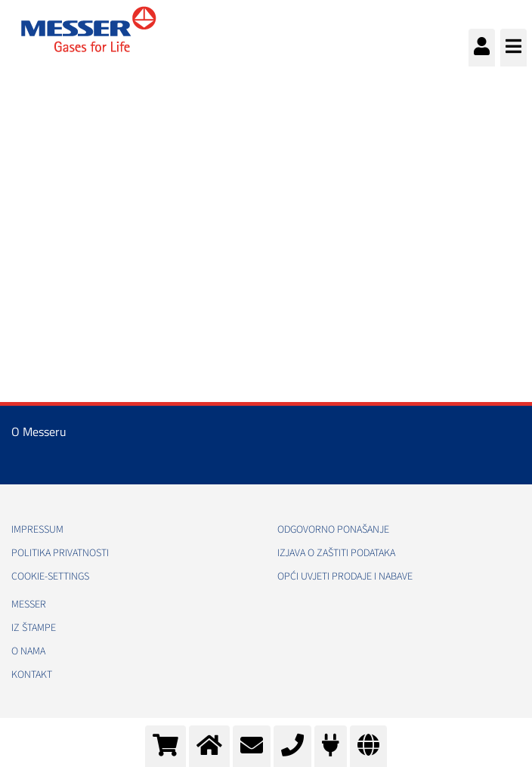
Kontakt (32, 675)
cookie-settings (50, 577)
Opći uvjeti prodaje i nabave (345, 577)
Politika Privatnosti (60, 553)
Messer (29, 605)
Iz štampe (34, 628)
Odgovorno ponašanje (333, 530)
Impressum (37, 530)
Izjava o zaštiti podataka (336, 553)
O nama (28, 651)
